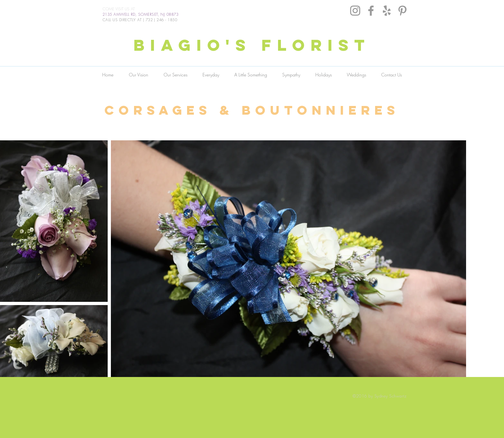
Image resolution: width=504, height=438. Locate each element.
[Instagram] (355, 11)
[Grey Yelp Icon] (387, 11)
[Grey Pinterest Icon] (402, 11)
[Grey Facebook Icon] (371, 11)
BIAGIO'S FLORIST (252, 45)
